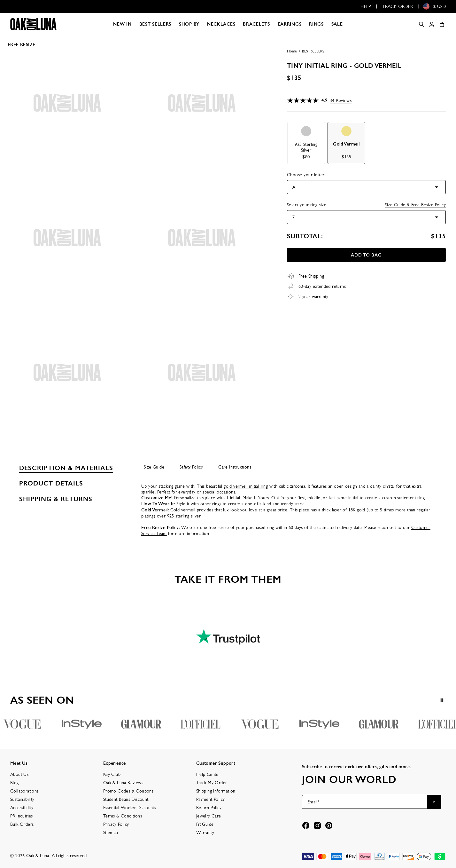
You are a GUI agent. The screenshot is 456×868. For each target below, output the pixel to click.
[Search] (421, 24)
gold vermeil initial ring (246, 486)
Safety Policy (191, 467)
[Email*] (365, 802)
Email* (313, 802)
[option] (306, 143)
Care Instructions (235, 467)
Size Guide (154, 467)
